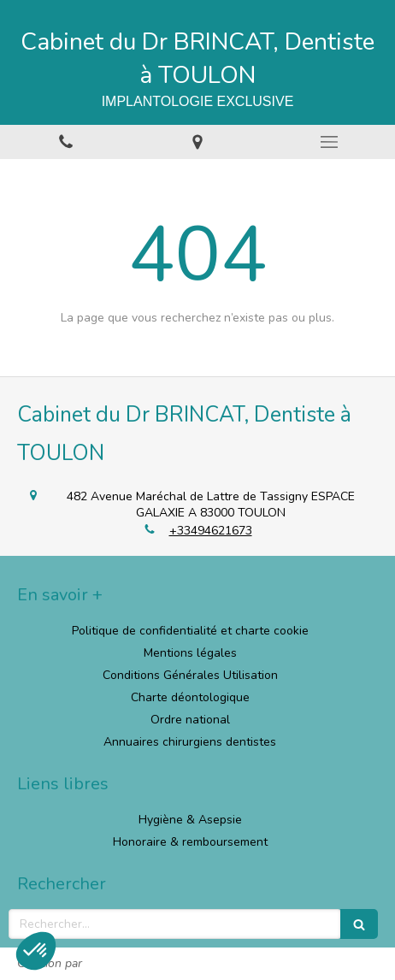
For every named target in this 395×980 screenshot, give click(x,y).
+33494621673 (211, 531)
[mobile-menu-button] (329, 142)
